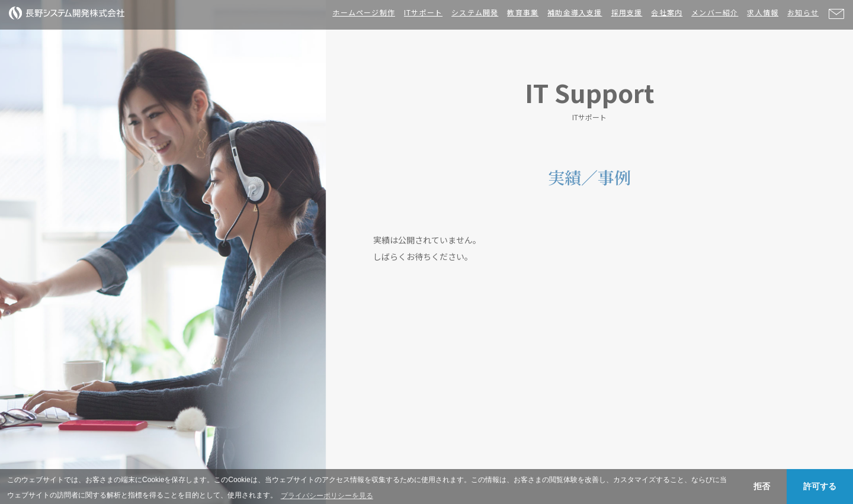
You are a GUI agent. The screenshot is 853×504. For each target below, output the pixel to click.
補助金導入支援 (575, 12)
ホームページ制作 (364, 12)
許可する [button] (820, 486)
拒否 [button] (762, 486)
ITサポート (423, 12)
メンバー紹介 (715, 12)
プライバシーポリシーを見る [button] (327, 496)
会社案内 (667, 12)
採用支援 (627, 12)
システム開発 (475, 12)
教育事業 (523, 12)
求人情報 (763, 12)
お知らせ (803, 12)
